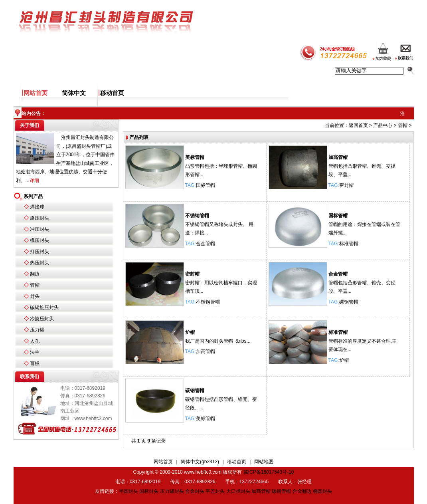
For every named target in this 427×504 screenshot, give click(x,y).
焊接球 (37, 207)
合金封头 (195, 491)
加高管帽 (338, 157)
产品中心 (383, 125)
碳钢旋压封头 (44, 308)
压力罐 (37, 330)
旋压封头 (40, 218)
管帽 (35, 285)
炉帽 (190, 332)
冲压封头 (40, 229)
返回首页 (358, 125)
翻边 (35, 274)
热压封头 (40, 263)
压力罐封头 (172, 491)
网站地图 (264, 462)
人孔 (35, 341)
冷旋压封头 (42, 319)
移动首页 (112, 93)
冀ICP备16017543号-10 (269, 472)
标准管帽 (349, 244)
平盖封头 (215, 491)
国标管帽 (206, 185)
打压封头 (40, 252)
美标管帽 (195, 157)
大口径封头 (238, 491)
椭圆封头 (322, 491)
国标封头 (149, 491)
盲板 (35, 363)
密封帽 (346, 185)
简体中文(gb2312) (200, 462)
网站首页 (36, 93)
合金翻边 (302, 491)
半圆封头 (128, 491)
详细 (34, 181)
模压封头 (40, 240)
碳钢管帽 (349, 302)
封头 (35, 296)
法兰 (35, 352)
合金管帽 (206, 244)
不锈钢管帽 (197, 216)
